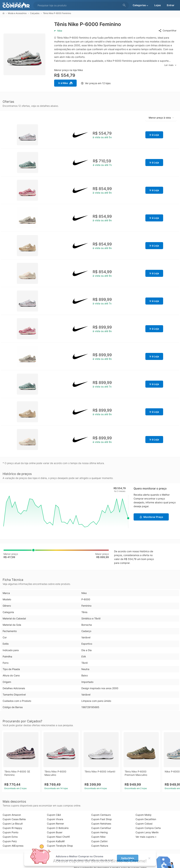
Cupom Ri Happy (12, 828)
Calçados (35, 13)
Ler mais (170, 65)
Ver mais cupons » (146, 837)
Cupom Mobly (144, 815)
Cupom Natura (100, 846)
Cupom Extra (10, 837)
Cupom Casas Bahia (14, 819)
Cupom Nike (98, 837)
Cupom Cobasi (144, 824)
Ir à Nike (65, 83)
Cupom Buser (55, 832)
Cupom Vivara (55, 819)
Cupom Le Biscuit (13, 824)
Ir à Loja (154, 135)
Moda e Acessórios (17, 13)
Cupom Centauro (101, 815)
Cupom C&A (54, 815)
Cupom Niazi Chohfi (58, 837)
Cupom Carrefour (101, 828)
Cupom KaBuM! (56, 841)
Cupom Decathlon (146, 819)
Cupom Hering (99, 832)
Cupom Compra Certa (148, 828)
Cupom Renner (55, 824)
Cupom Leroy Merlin (147, 832)
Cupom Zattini (99, 841)
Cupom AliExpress (13, 846)
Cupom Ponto (10, 832)
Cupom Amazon (12, 815)
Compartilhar (167, 31)
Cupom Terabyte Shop (60, 846)
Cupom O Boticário (58, 828)
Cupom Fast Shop (102, 819)
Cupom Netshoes (101, 824)
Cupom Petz (10, 841)
